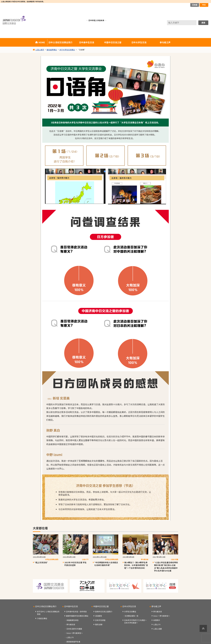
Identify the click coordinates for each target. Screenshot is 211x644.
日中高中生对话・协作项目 (76, 612)
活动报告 (99, 616)
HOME (42, 42)
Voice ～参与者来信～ (162, 616)
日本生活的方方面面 (74, 629)
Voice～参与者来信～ (75, 633)
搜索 (203, 23)
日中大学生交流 (139, 42)
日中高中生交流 (87, 42)
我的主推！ (99, 624)
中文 (204, 5)
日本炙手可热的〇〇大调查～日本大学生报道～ (135, 621)
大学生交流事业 (130, 612)
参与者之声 (165, 42)
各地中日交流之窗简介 (104, 612)
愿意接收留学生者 (73, 642)
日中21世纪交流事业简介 (60, 42)
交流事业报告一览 (131, 616)
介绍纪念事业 (42, 618)
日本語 (195, 5)
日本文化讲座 (100, 620)
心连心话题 (158, 629)
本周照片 (157, 620)
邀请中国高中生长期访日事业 (77, 616)
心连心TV (70, 637)
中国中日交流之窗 (113, 42)
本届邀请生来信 (73, 620)
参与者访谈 (71, 624)
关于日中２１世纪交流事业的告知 (48, 613)
